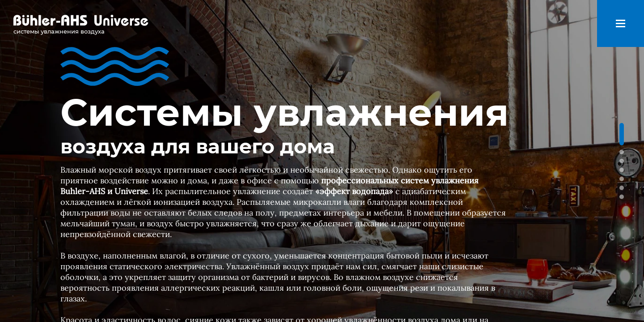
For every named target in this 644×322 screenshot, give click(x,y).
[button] (622, 134)
